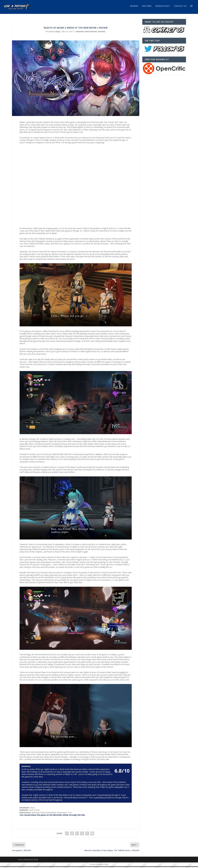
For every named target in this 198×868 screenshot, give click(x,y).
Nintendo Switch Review (86, 33)
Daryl (58, 33)
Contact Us (180, 8)
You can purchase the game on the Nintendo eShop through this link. (52, 817)
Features (147, 8)
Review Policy (163, 8)
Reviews (134, 8)
